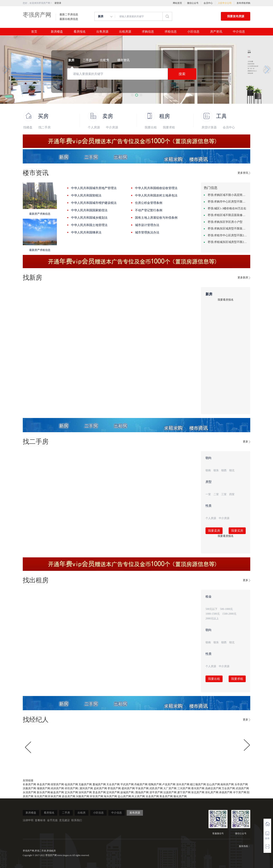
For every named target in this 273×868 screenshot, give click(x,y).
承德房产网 (226, 792)
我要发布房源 (236, 16)
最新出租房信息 (69, 19)
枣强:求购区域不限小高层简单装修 (227, 195)
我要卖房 (214, 531)
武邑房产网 (156, 788)
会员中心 (208, 3)
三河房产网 (184, 788)
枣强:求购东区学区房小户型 (225, 222)
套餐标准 (40, 820)
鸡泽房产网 (57, 788)
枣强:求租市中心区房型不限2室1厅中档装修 (227, 235)
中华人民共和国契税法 (86, 195)
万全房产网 (228, 788)
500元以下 (211, 609)
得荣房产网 (57, 784)
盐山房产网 (124, 796)
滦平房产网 (156, 792)
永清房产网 (29, 792)
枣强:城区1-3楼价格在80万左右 (227, 208)
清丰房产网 (183, 784)
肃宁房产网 (184, 792)
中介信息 (239, 32)
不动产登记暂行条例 (149, 210)
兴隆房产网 (82, 796)
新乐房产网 (43, 792)
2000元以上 (212, 619)
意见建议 (64, 820)
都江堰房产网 (198, 784)
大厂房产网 (170, 788)
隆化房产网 (180, 796)
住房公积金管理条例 (149, 203)
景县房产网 (99, 792)
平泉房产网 (142, 788)
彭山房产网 (213, 784)
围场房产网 (142, 792)
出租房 (82, 813)
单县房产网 (43, 784)
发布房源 (135, 813)
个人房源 (94, 127)
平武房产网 (127, 784)
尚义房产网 (138, 796)
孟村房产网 (100, 788)
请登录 (58, 3)
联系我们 (77, 820)
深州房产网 (85, 792)
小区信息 (193, 32)
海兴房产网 (110, 796)
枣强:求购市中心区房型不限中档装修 (227, 202)
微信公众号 (193, 3)
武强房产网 (242, 788)
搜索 (182, 74)
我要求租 (169, 127)
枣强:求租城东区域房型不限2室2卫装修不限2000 (227, 242)
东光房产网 (41, 796)
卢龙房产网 (169, 784)
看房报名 (80, 32)
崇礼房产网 (212, 792)
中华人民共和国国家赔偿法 (89, 210)
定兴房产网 (71, 792)
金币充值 (52, 820)
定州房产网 (113, 792)
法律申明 (28, 820)
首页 (34, 32)
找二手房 (45, 127)
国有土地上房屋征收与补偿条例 (156, 218)
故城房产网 (127, 792)
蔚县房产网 (69, 796)
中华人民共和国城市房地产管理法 (94, 188)
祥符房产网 (71, 788)
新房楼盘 (57, 32)
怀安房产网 (96, 796)
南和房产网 (227, 784)
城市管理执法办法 (147, 232)
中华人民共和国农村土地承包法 (156, 195)
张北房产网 (198, 792)
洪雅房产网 (29, 788)
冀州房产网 (86, 788)
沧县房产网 (152, 796)
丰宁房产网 (240, 792)
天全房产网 (113, 784)
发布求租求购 (243, 3)
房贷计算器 (209, 127)
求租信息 (171, 32)
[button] (132, 95)
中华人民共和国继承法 (86, 232)
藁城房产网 (99, 784)
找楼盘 (28, 127)
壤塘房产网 (43, 788)
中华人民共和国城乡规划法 (89, 218)
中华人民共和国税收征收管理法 (156, 188)
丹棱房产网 (141, 784)
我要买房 (237, 531)
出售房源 (102, 32)
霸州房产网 (128, 788)
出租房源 (125, 32)
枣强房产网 (37, 15)
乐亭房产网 (241, 784)
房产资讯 (216, 32)
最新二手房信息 (69, 15)
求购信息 (148, 32)
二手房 (66, 813)
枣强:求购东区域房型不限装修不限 (227, 229)
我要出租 (151, 127)
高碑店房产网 (213, 788)
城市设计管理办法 (147, 225)
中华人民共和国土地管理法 (89, 225)
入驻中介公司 (225, 3)
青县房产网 (166, 796)
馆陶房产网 (155, 784)
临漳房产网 (71, 784)
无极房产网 (85, 784)
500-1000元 (227, 609)
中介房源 (112, 127)
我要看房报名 (226, 300)
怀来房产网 (55, 796)
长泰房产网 (29, 784)
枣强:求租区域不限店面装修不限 (227, 215)
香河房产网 (198, 788)
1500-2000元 (229, 614)
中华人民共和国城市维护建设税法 (94, 203)
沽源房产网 (170, 792)
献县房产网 (57, 792)
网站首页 (177, 3)
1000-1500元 (213, 614)
